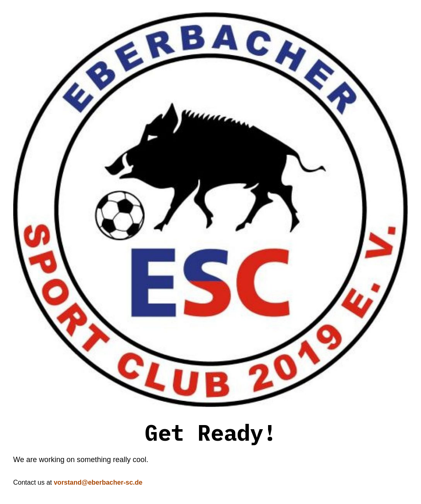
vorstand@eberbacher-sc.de (98, 482)
